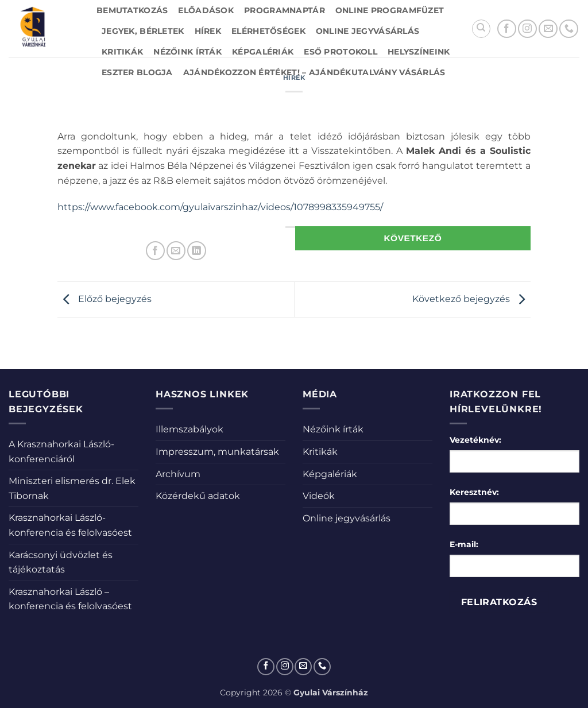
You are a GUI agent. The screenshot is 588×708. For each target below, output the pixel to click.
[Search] (481, 29)
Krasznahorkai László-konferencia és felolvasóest (70, 525)
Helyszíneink (419, 52)
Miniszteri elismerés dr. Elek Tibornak (72, 488)
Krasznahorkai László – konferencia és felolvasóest (70, 599)
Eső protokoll (341, 52)
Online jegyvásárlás (367, 31)
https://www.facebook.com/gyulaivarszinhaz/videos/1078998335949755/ (220, 207)
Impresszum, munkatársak (217, 452)
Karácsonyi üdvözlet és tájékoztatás (61, 562)
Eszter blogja (137, 72)
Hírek (208, 31)
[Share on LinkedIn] (197, 251)
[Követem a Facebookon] (507, 29)
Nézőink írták (187, 52)
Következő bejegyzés (471, 299)
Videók (319, 496)
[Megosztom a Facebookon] (155, 251)
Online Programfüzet (390, 10)
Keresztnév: (474, 492)
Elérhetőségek (268, 31)
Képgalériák (263, 52)
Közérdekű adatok (198, 496)
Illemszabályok (189, 429)
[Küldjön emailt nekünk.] (548, 29)
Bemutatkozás (132, 10)
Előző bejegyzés (105, 299)
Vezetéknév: (475, 440)
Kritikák (122, 52)
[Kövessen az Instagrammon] (527, 29)
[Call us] (569, 29)
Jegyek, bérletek (143, 31)
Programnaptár (285, 10)
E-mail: (464, 544)
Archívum (178, 474)
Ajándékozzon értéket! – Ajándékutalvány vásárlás (314, 72)
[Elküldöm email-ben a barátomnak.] (176, 251)
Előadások (206, 10)
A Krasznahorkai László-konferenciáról (61, 452)
